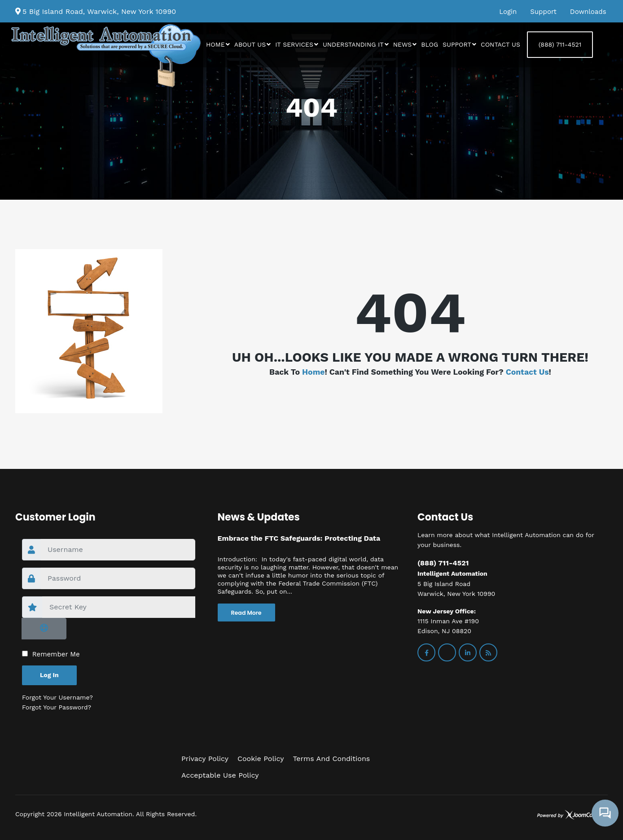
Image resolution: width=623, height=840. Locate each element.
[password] (118, 578)
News (403, 44)
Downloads (588, 12)
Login (508, 12)
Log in (49, 675)
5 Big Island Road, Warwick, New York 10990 (99, 11)
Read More (246, 613)
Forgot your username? (57, 697)
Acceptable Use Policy (220, 775)
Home (215, 44)
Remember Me (56, 654)
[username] (118, 550)
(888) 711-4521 (560, 44)
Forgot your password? (57, 707)
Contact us (500, 44)
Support (543, 12)
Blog (430, 44)
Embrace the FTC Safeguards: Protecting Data (299, 538)
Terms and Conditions (331, 759)
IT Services (294, 44)
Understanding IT (353, 44)
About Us (250, 44)
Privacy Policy (205, 759)
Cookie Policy (261, 759)
